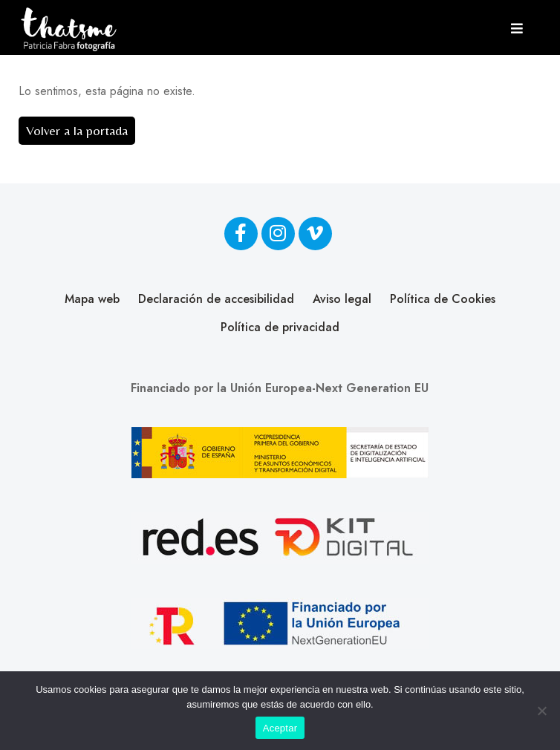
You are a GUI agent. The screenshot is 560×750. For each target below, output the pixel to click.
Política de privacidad (280, 327)
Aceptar (280, 728)
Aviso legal (342, 299)
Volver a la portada (77, 130)
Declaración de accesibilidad (216, 299)
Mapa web (92, 299)
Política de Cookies (443, 299)
